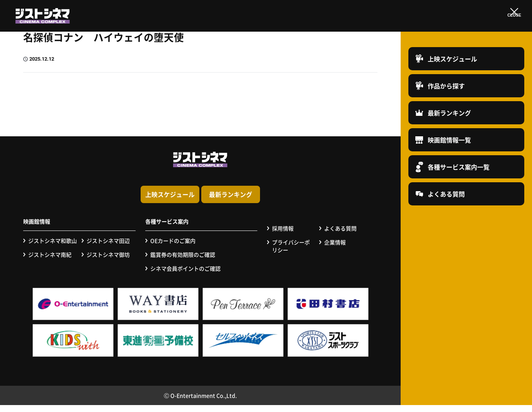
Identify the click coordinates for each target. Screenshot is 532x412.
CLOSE (514, 20)
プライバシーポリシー (291, 253)
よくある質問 (340, 236)
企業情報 (335, 250)
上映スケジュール (109, 203)
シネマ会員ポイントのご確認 (185, 276)
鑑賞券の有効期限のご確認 (183, 262)
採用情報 (283, 236)
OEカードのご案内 (173, 248)
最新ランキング (292, 203)
